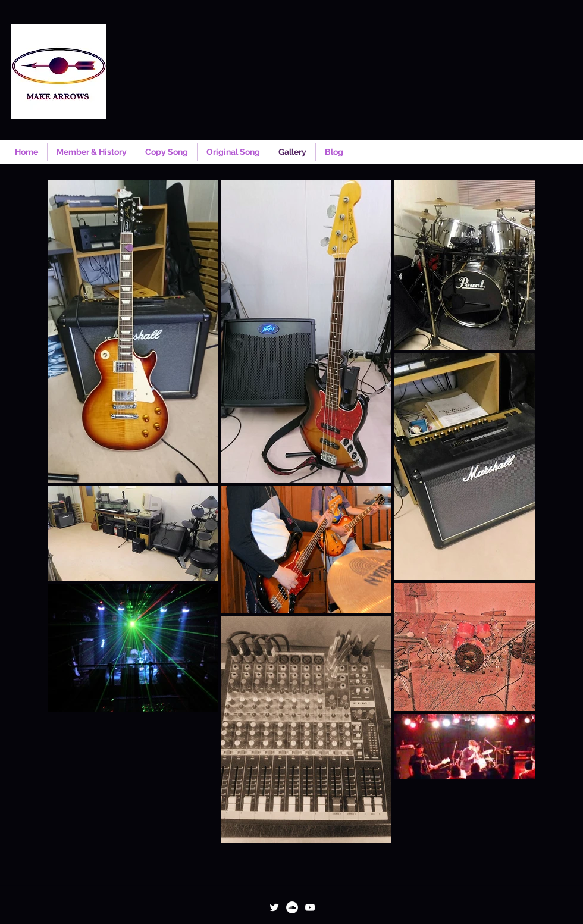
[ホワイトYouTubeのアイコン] (310, 907)
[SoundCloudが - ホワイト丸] (292, 907)
